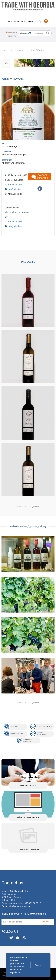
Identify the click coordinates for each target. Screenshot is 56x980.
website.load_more (28, 507)
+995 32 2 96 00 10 (32, 903)
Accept (38, 965)
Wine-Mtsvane (37, 50)
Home (4, 50)
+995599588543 (16, 184)
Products (19, 50)
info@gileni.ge (15, 189)
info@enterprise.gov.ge (19, 906)
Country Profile (16, 21)
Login (31, 21)
